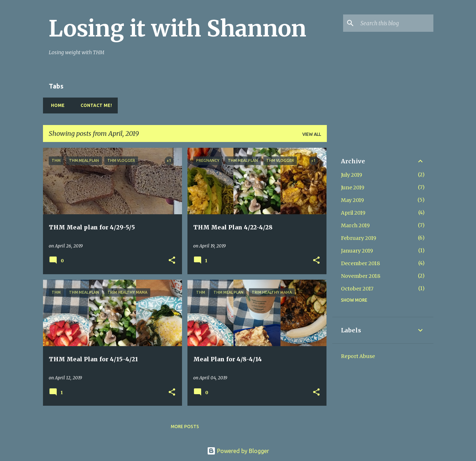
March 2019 (355, 225)
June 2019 (353, 188)
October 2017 (357, 289)
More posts (185, 426)
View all (312, 134)
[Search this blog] (395, 23)
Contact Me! (94, 105)
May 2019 (352, 200)
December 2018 (360, 263)
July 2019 (352, 175)
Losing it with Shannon (178, 29)
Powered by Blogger (238, 451)
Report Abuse (358, 356)
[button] (172, 261)
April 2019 (353, 213)
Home (56, 105)
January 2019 (357, 251)
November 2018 (361, 276)
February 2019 (359, 238)
